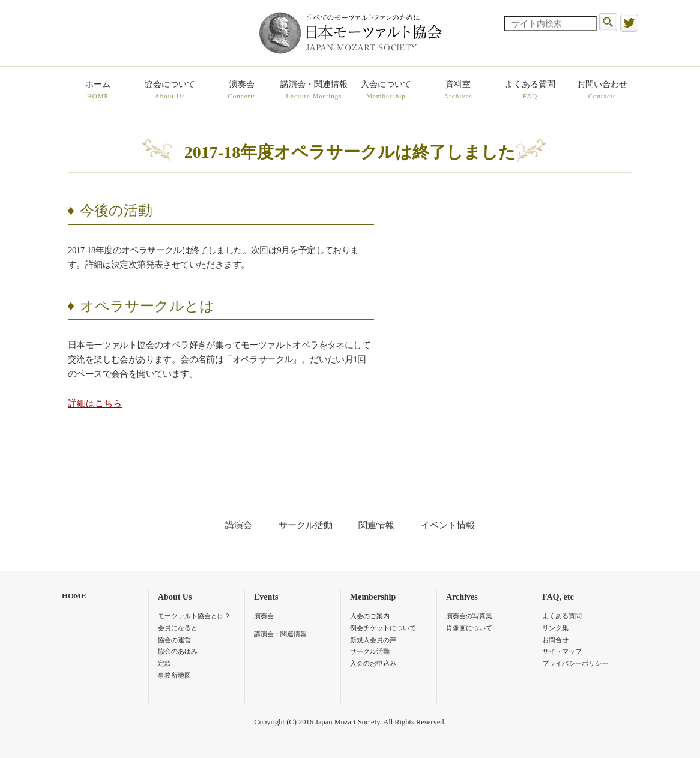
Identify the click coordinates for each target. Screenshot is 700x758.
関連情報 (376, 525)
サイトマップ (562, 651)
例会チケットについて (383, 628)
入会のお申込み (373, 663)
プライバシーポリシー (575, 663)
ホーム (98, 90)
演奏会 (242, 90)
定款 (164, 663)
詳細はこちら (95, 403)
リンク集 (555, 628)
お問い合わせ (602, 90)
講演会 (239, 525)
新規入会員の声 (373, 640)
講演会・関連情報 (314, 90)
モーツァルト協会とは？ (194, 616)
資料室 (458, 90)
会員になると (178, 628)
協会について (170, 90)
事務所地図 (174, 675)
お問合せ (555, 640)
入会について (386, 90)
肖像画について (469, 628)
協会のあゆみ (178, 651)
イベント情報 (448, 525)
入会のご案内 (370, 616)
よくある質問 (530, 90)
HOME (74, 596)
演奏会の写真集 (469, 616)
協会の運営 (174, 640)
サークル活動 (306, 525)
